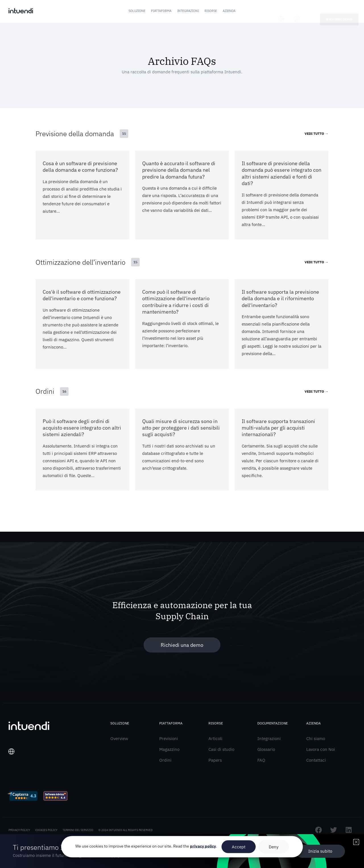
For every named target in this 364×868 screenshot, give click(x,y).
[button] (356, 842)
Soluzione (137, 11)
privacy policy (203, 846)
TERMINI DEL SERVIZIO (78, 832)
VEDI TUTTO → (317, 133)
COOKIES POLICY (46, 832)
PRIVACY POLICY (19, 832)
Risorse (211, 11)
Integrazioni (188, 11)
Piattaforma (161, 11)
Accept (239, 847)
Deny (274, 847)
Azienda (229, 11)
